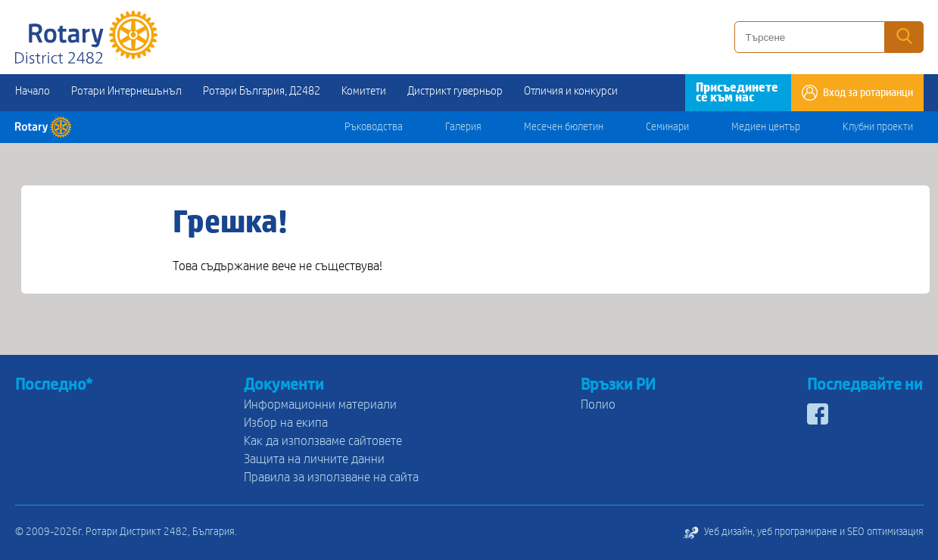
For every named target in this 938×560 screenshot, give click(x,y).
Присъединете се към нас (737, 92)
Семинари (667, 127)
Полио (598, 404)
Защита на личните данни (314, 459)
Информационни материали (320, 404)
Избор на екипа (286, 423)
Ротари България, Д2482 (262, 91)
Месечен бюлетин (564, 127)
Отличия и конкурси (571, 91)
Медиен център (766, 127)
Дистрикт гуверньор (455, 91)
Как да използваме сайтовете (323, 441)
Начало (33, 91)
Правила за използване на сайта (331, 477)
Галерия (463, 127)
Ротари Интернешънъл (126, 91)
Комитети (364, 91)
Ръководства (374, 127)
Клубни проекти (878, 127)
